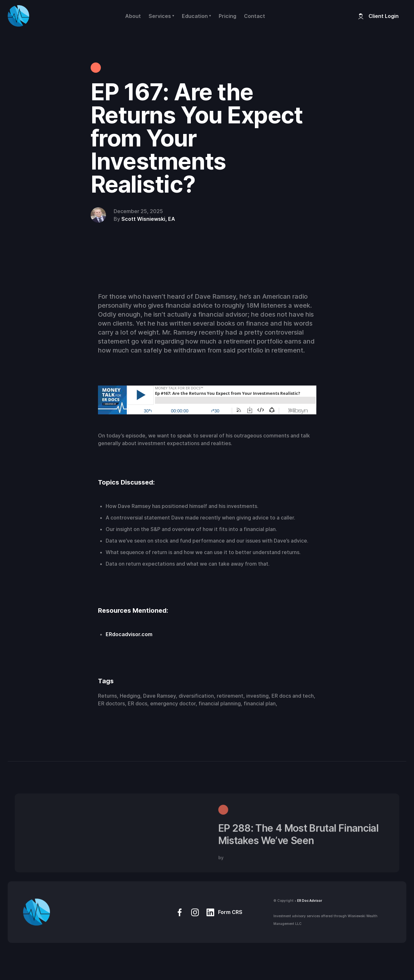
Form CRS (230, 912)
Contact (255, 16)
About (133, 16)
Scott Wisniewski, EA (148, 219)
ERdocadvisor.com (129, 634)
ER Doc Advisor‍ (310, 901)
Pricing (227, 16)
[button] (161, 16)
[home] (18, 16)
